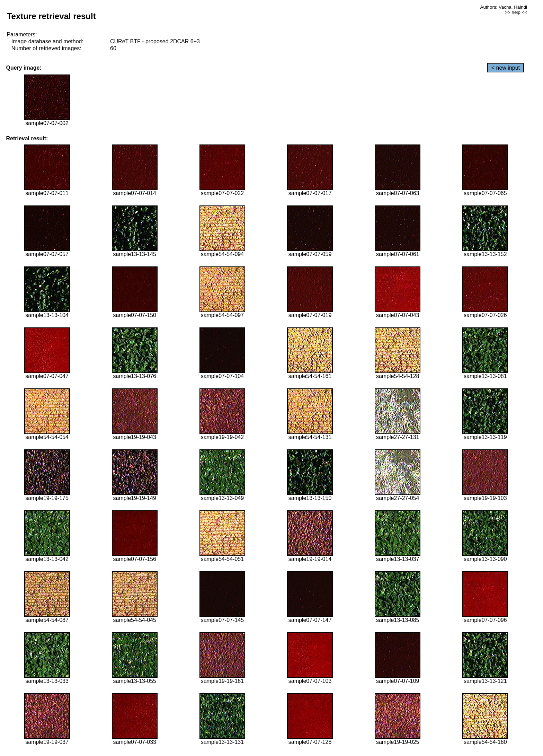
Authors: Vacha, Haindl (504, 7)
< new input (506, 68)
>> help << (516, 12)
